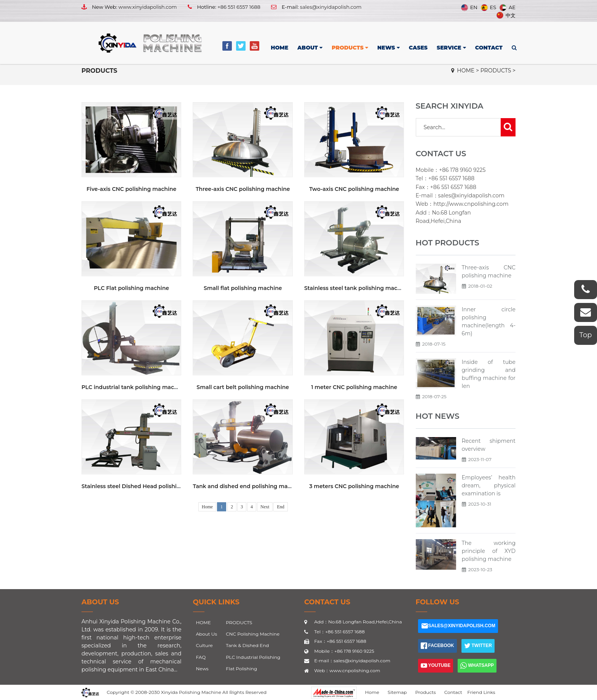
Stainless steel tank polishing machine (357, 288)
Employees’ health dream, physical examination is (489, 485)
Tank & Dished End (247, 645)
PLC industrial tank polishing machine (134, 387)
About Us (100, 602)
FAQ (201, 657)
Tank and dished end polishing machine (248, 486)
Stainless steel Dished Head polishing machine (145, 486)
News (202, 669)
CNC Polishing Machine (253, 634)
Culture (204, 645)
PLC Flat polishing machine (132, 288)
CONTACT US (327, 602)
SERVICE (451, 48)
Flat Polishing (241, 669)
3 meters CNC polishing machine (354, 486)
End (280, 507)
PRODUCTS (350, 48)
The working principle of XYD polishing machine (489, 551)
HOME (279, 48)
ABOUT (310, 48)
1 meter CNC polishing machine (354, 387)
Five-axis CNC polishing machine (131, 189)
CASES (418, 48)
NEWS (389, 48)
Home (207, 507)
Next (265, 507)
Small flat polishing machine (243, 288)
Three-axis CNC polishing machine (243, 189)
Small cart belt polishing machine (243, 387)
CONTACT (489, 48)
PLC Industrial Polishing (253, 657)
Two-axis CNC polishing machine (354, 189)
